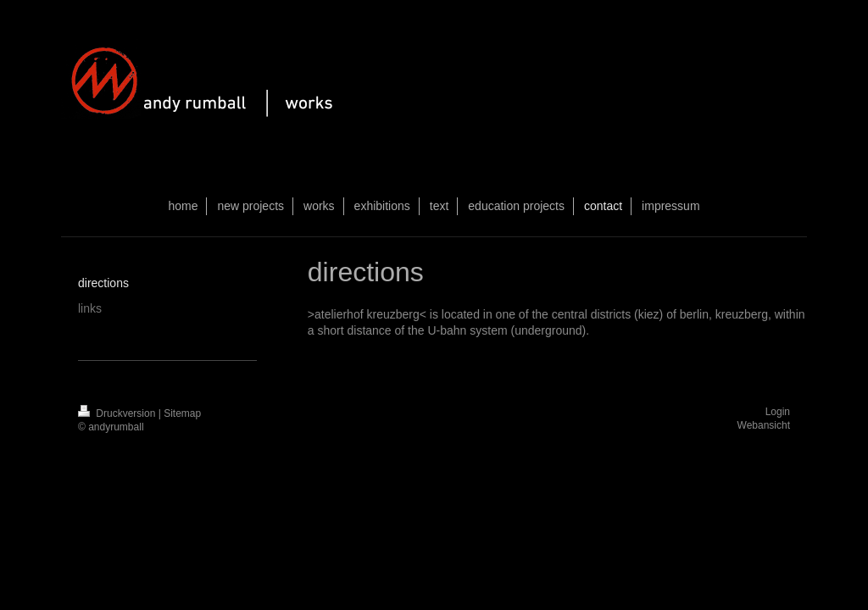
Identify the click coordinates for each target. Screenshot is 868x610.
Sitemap (182, 413)
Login (778, 412)
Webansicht (764, 425)
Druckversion (118, 413)
